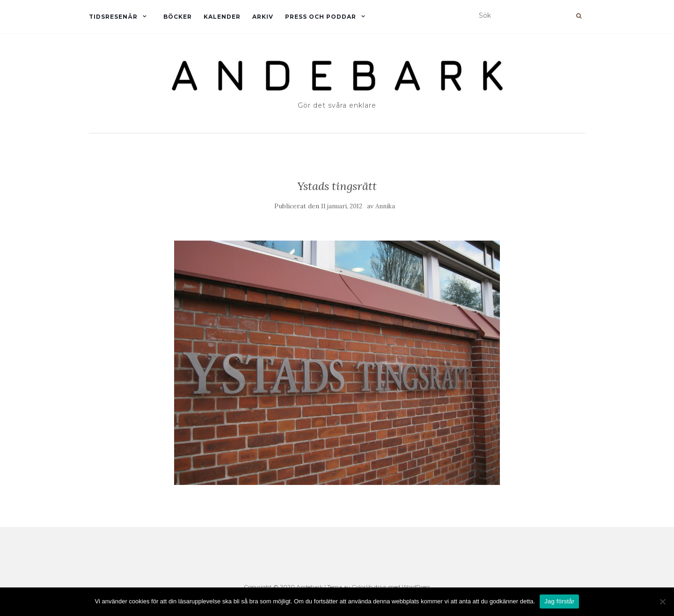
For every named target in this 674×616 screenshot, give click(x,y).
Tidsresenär (113, 17)
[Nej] (662, 601)
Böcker (178, 17)
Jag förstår (559, 601)
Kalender (222, 17)
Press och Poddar (321, 17)
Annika (385, 206)
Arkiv (263, 17)
